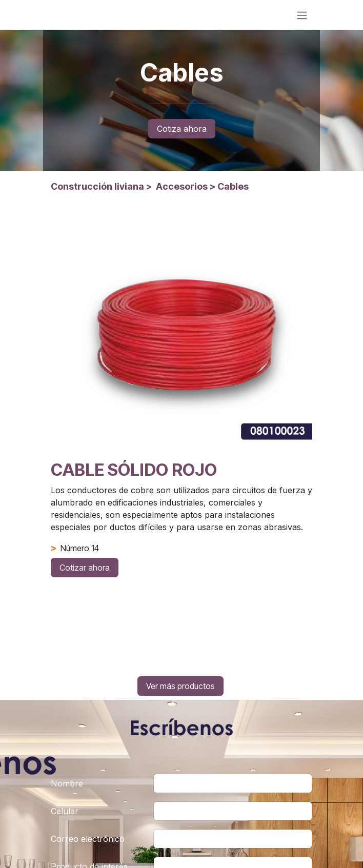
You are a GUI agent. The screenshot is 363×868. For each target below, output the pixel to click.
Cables (233, 186)
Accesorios (182, 186)
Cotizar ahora (85, 568)
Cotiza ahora (182, 129)
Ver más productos (180, 686)
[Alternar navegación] (302, 15)
